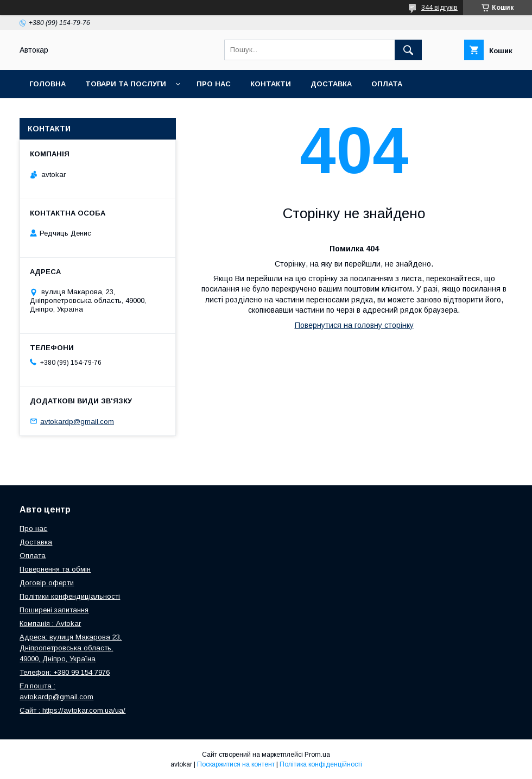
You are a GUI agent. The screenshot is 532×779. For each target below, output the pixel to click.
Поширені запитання (54, 610)
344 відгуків (439, 8)
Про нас (214, 84)
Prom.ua (317, 755)
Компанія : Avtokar (50, 623)
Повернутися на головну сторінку (354, 325)
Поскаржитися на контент (236, 764)
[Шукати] (408, 50)
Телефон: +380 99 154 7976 (65, 672)
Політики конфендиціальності (70, 596)
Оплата (387, 84)
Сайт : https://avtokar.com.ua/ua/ (72, 710)
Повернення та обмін (75, 112)
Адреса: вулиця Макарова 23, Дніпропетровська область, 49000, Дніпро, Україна (71, 648)
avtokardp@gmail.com (77, 421)
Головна (47, 84)
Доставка (331, 84)
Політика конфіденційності (321, 764)
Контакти (271, 84)
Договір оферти (47, 583)
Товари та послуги (126, 84)
